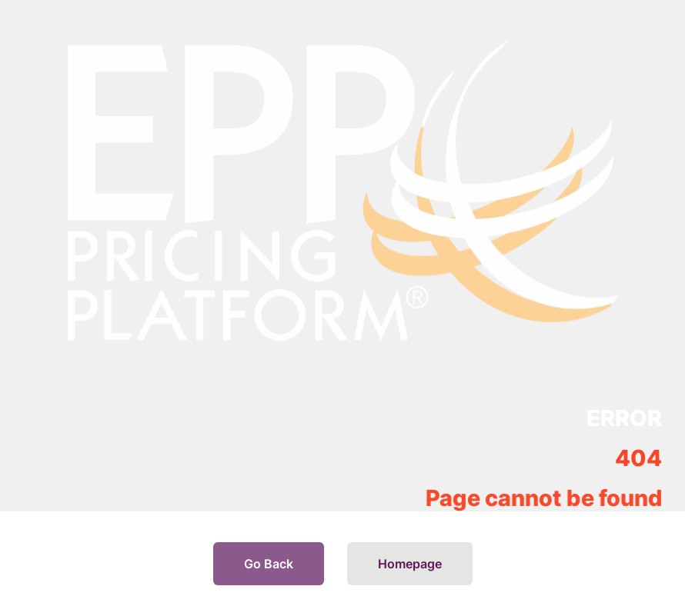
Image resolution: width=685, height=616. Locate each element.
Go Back (269, 564)
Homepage (410, 564)
